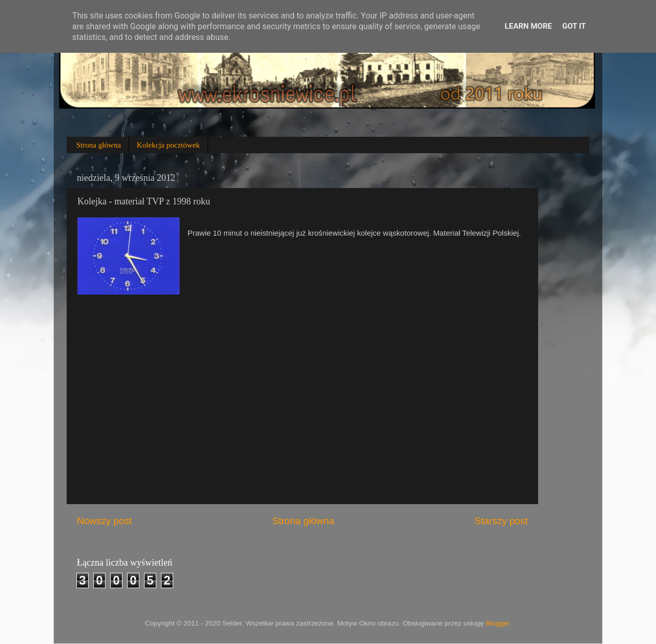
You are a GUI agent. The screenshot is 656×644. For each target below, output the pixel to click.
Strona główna (99, 145)
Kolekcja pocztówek (168, 145)
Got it (574, 26)
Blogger (498, 623)
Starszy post (501, 521)
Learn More (528, 26)
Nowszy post (104, 521)
